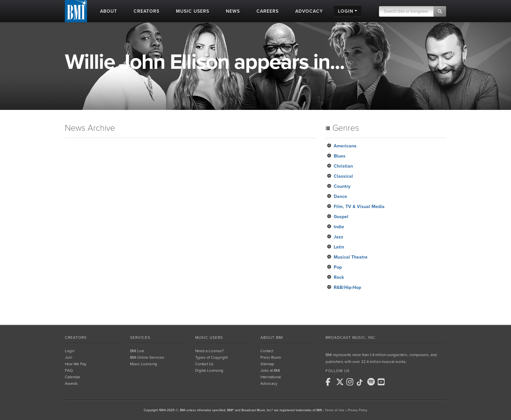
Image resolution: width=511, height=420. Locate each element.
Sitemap (267, 364)
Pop (338, 267)
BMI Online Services (147, 357)
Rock (339, 277)
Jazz (338, 237)
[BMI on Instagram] (351, 382)
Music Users (209, 337)
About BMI (272, 337)
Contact (267, 351)
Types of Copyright (211, 357)
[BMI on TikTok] (361, 382)
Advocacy (269, 383)
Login (70, 351)
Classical (343, 176)
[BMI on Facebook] (330, 382)
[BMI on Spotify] (372, 382)
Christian (343, 166)
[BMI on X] (341, 382)
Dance (340, 196)
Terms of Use (335, 410)
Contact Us (204, 364)
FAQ (69, 370)
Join (68, 357)
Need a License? (210, 351)
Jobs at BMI (270, 370)
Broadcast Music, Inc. (351, 337)
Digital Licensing (209, 370)
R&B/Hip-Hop (347, 287)
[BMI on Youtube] (382, 382)
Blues (340, 156)
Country (342, 186)
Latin (339, 247)
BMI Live (137, 351)
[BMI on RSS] (393, 382)
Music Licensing (144, 364)
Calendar (73, 377)
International (271, 377)
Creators (76, 337)
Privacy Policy (358, 410)
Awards (71, 383)
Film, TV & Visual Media (359, 207)
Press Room (271, 357)
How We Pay (76, 364)
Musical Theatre (351, 257)
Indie (339, 227)
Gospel (341, 217)
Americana (345, 146)
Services (140, 337)
